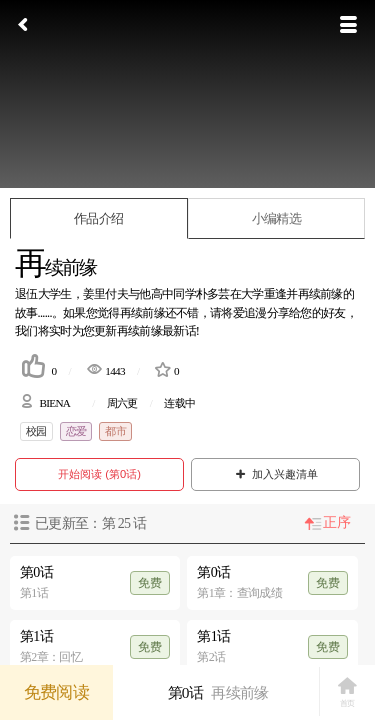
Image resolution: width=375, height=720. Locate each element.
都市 (115, 431)
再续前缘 (142, 313)
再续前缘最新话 (156, 331)
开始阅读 (99, 474)
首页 (347, 692)
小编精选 (276, 218)
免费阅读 (56, 692)
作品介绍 (98, 218)
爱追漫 (250, 313)
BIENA (54, 403)
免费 (150, 583)
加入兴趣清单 (275, 474)
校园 (36, 431)
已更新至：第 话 (90, 523)
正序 (336, 522)
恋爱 (76, 431)
